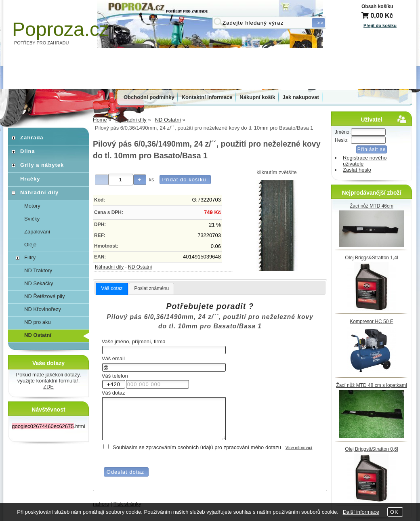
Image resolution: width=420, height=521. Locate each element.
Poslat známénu (151, 288)
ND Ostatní (140, 267)
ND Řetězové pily (44, 296)
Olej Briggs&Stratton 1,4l (371, 258)
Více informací (299, 448)
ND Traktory (38, 270)
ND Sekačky (39, 283)
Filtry (30, 257)
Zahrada (32, 138)
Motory (32, 206)
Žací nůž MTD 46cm (372, 206)
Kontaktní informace (207, 97)
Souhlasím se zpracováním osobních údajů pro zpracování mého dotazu (197, 447)
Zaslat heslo (357, 170)
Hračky (30, 179)
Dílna (28, 151)
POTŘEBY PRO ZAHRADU (42, 43)
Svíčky (32, 219)
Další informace (361, 512)
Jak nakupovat (301, 97)
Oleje (30, 245)
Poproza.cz (61, 29)
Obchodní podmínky (149, 97)
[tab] (112, 289)
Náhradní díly (109, 267)
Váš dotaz (112, 288)
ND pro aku (38, 322)
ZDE (48, 387)
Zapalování (37, 232)
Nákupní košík (257, 97)
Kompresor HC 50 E (371, 321)
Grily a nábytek (42, 165)
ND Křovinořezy (43, 309)
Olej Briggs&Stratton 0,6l (371, 449)
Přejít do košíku (380, 25)
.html (48, 426)
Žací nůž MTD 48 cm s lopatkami (371, 385)
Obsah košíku (377, 6)
